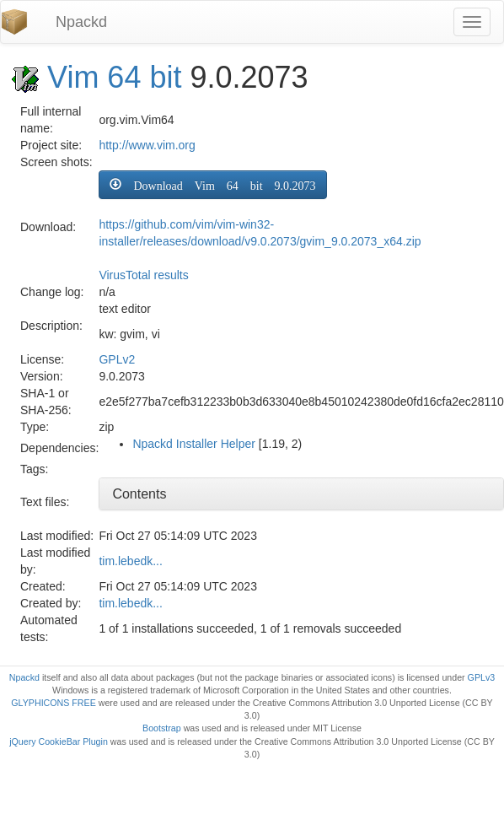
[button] (212, 185)
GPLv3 (482, 677)
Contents (139, 494)
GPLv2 (117, 359)
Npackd (81, 22)
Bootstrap (162, 728)
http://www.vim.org (147, 145)
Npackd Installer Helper (194, 444)
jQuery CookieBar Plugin (59, 741)
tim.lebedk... (130, 561)
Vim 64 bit (114, 77)
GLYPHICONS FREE (53, 703)
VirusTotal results (143, 275)
